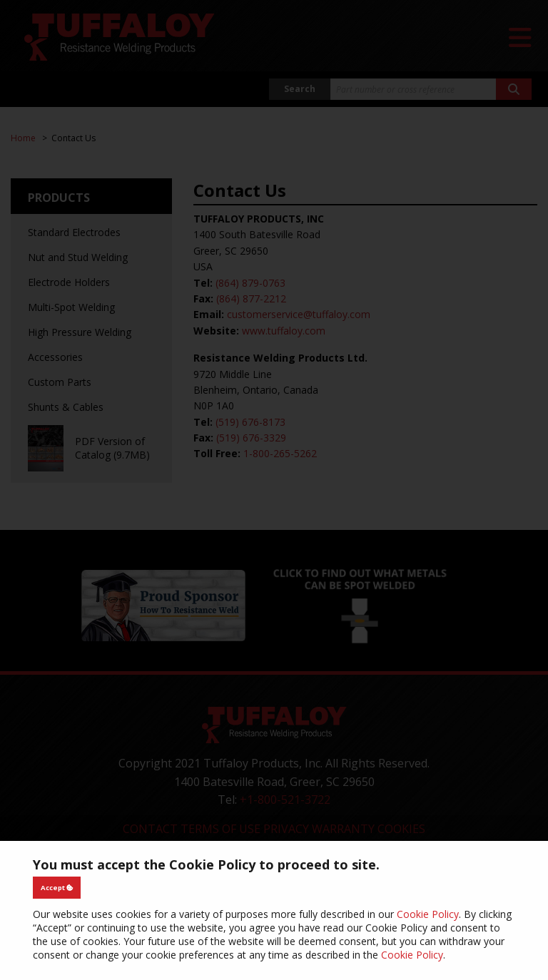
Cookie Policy (428, 914)
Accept (57, 888)
